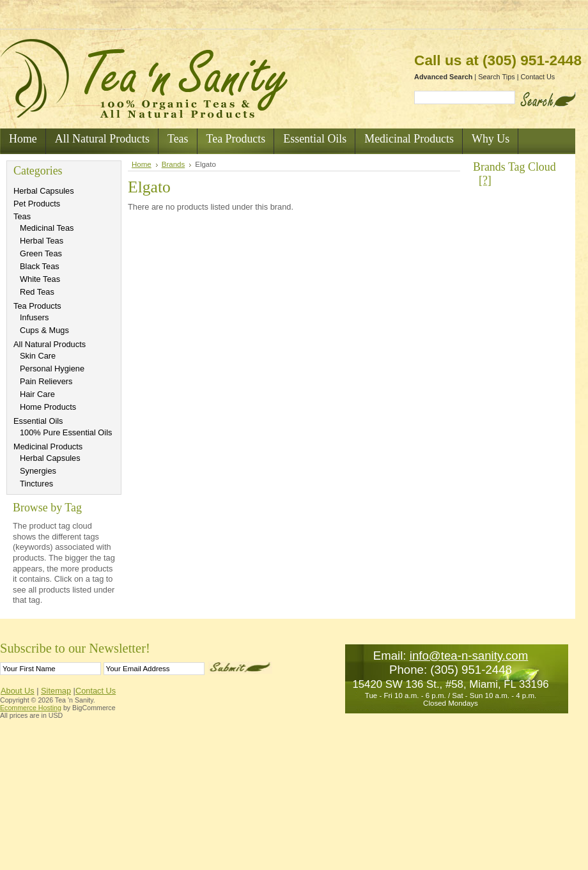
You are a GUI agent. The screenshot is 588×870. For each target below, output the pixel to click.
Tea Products (37, 306)
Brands (174, 164)
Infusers (35, 317)
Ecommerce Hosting (31, 708)
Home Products (48, 407)
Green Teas (41, 253)
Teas (22, 216)
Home (142, 164)
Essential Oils (38, 421)
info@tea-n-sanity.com (469, 656)
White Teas (40, 279)
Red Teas (37, 292)
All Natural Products (50, 344)
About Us (18, 691)
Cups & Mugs (44, 330)
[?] (485, 180)
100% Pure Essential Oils (66, 432)
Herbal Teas (42, 241)
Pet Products (37, 204)
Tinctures (36, 484)
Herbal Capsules (44, 191)
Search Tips (496, 77)
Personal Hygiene (52, 369)
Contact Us (538, 77)
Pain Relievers (46, 381)
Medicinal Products (48, 447)
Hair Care (37, 394)
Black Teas (40, 266)
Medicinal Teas (47, 228)
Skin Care (38, 356)
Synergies (38, 471)
